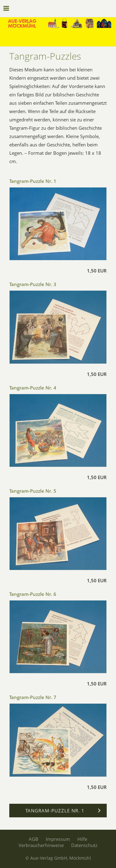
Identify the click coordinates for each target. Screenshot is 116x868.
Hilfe (82, 839)
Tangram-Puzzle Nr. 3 (33, 284)
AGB (34, 839)
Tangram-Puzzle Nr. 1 (33, 181)
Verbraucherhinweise (41, 845)
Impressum (58, 839)
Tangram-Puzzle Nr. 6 (33, 594)
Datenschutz (84, 845)
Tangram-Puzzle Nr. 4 (33, 388)
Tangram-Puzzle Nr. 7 (33, 697)
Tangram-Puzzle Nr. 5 (33, 491)
